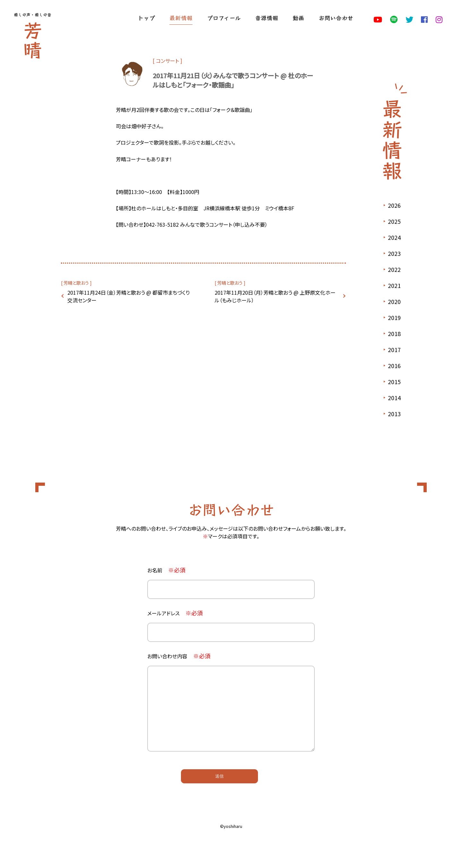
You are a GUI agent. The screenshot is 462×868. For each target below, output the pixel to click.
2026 (394, 205)
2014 (394, 398)
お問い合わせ (336, 18)
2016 (394, 366)
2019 (394, 317)
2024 (394, 237)
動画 (298, 18)
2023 (394, 253)
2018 (394, 333)
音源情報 (267, 18)
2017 (394, 350)
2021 (394, 285)
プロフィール (224, 18)
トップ (146, 18)
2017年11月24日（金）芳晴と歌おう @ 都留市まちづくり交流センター (128, 296)
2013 (394, 414)
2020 (394, 301)
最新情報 (181, 18)
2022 (394, 269)
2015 (394, 382)
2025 (394, 221)
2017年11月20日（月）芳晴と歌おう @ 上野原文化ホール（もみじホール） (275, 296)
